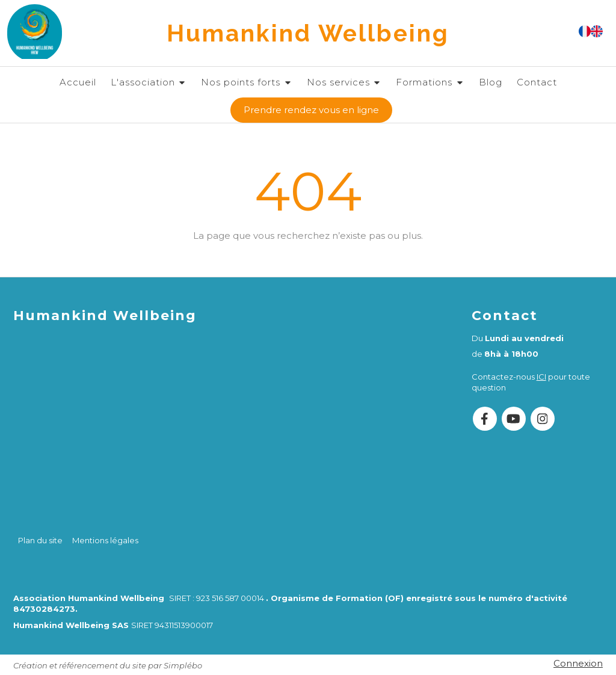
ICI (541, 377)
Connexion (578, 663)
